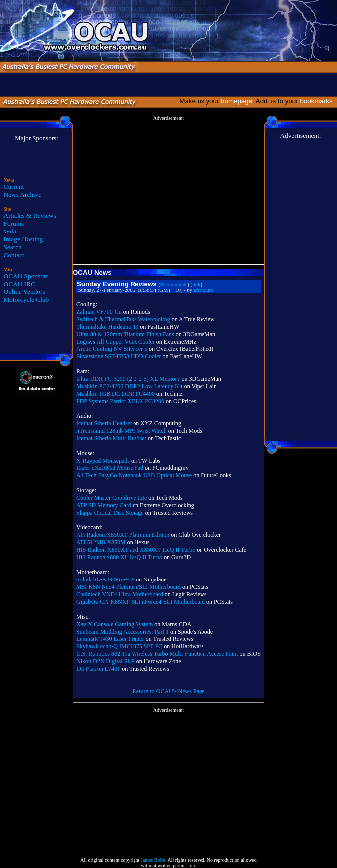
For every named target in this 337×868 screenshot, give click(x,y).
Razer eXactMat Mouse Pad (110, 468)
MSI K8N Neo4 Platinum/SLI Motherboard (129, 587)
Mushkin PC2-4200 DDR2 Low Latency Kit (130, 386)
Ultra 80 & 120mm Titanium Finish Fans (125, 334)
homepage (236, 101)
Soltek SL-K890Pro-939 (105, 579)
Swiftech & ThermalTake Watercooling (123, 319)
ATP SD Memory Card (104, 505)
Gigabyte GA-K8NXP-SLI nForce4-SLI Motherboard (141, 602)
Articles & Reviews (30, 215)
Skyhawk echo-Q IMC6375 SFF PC (119, 646)
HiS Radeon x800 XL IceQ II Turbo (119, 557)
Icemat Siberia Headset (104, 423)
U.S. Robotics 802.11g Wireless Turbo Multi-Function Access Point (157, 654)
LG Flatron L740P (98, 669)
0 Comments (174, 284)
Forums (14, 223)
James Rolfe (153, 860)
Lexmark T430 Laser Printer (110, 639)
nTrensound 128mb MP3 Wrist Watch (122, 431)
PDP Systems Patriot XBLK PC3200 (120, 401)
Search (13, 247)
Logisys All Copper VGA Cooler (116, 342)
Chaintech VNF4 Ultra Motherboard (120, 594)
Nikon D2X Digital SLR (106, 661)
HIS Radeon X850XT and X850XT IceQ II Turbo (136, 550)
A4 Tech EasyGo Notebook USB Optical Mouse (134, 475)
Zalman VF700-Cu (99, 312)
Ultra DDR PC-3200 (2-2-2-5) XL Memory (128, 379)
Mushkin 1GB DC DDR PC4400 (116, 394)
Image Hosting (24, 239)
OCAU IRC (20, 284)
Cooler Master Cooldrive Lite (112, 498)
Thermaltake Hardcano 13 (107, 327)
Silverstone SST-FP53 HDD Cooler (119, 356)
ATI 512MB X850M (101, 542)
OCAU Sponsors (26, 276)
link (196, 284)
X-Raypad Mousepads (103, 461)
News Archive (23, 195)
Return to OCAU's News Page (168, 691)
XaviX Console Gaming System (115, 624)
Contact (14, 255)
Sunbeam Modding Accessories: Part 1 (123, 632)
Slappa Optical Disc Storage (110, 513)
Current (14, 187)
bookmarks (318, 101)
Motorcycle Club (27, 300)
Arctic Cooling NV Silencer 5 (112, 349)
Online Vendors (25, 292)
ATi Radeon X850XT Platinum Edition (123, 535)
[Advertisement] (168, 190)
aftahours (203, 290)
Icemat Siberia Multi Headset (111, 438)
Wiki (10, 231)
